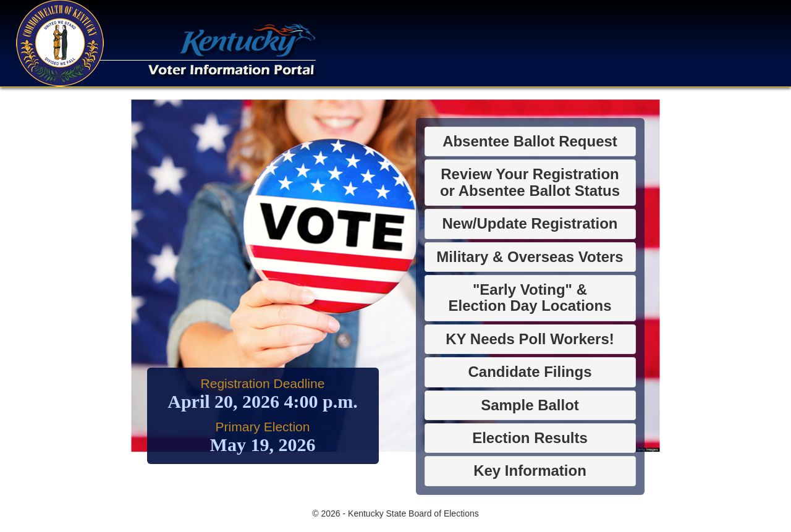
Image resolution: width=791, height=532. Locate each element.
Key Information (530, 471)
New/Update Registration (530, 223)
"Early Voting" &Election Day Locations (530, 298)
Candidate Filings (530, 372)
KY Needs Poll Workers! (530, 339)
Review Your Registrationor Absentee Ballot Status (530, 182)
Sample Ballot (530, 405)
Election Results (530, 438)
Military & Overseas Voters (530, 257)
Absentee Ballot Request (530, 141)
